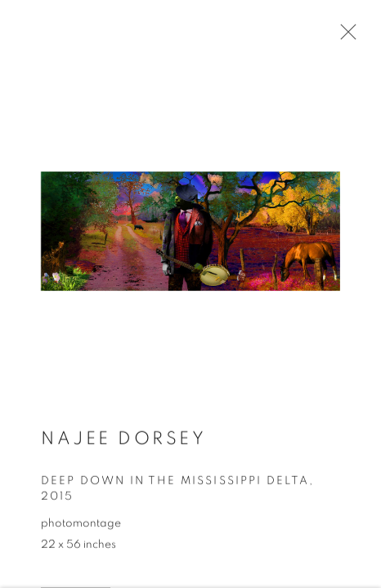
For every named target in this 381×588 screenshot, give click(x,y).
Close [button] (344, 37)
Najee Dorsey (123, 440)
